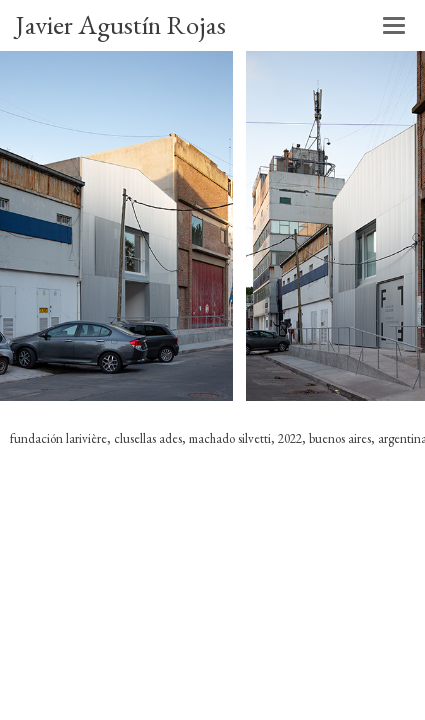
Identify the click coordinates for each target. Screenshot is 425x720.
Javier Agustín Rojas (120, 24)
